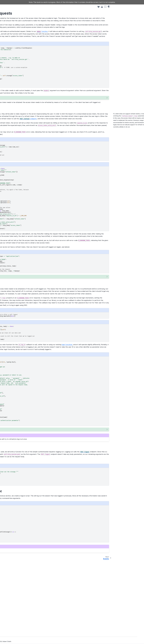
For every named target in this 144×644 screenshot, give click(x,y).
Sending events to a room (17, 43)
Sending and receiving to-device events (19, 72)
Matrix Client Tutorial (16, 18)
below (46, 169)
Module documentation (17, 86)
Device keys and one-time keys (19, 59)
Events (11, 40)
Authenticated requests (18, 37)
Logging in (13, 34)
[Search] (20, 13)
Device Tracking (14, 62)
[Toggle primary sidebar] (36, 7)
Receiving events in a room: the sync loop (19, 47)
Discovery (12, 28)
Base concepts (14, 25)
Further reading (14, 89)
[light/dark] (109, 6)
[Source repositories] (99, 7)
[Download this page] (102, 7)
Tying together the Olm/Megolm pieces (19, 77)
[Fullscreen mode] (105, 7)
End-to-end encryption (17, 56)
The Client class (14, 31)
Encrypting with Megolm (17, 65)
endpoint (89, 143)
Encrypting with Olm (16, 68)
